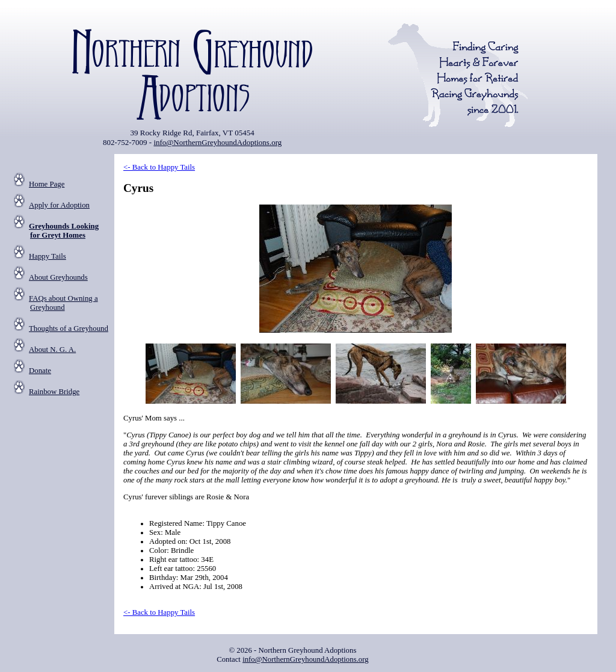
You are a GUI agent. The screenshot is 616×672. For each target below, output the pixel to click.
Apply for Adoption (59, 205)
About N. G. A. (52, 350)
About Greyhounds (58, 277)
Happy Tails (48, 256)
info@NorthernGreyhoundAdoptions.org (217, 142)
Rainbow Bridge (54, 392)
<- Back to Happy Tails (159, 167)
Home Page (47, 184)
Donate (40, 371)
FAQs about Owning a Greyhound (63, 303)
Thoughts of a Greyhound (69, 328)
